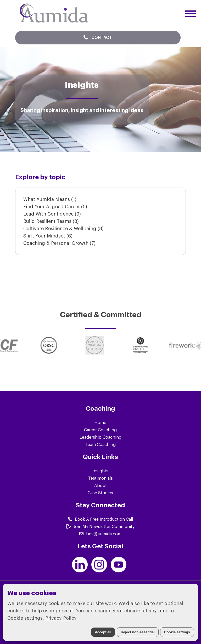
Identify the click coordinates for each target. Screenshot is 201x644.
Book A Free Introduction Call (100, 519)
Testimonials (100, 478)
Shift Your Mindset (48, 236)
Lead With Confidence (52, 214)
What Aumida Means (50, 199)
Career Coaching (100, 430)
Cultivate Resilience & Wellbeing (63, 229)
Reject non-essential (138, 632)
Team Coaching (100, 445)
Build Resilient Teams (51, 221)
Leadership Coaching (100, 437)
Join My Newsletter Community (100, 527)
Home (100, 423)
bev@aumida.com (100, 534)
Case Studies (100, 493)
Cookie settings (177, 632)
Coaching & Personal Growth (59, 243)
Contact (98, 37)
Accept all (103, 632)
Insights (100, 471)
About (100, 486)
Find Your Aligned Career (55, 207)
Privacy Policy (61, 618)
